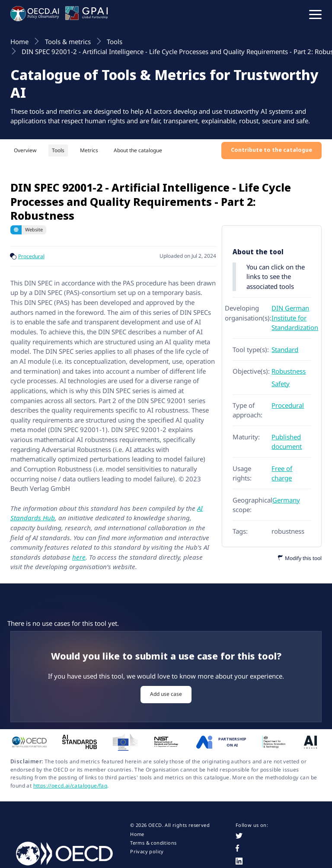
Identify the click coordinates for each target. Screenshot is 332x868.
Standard (285, 349)
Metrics (89, 150)
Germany (286, 500)
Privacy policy (147, 852)
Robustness (289, 371)
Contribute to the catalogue (271, 150)
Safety (281, 384)
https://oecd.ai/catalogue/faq (70, 786)
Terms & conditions (153, 843)
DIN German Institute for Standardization (295, 318)
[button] (315, 14)
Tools (58, 150)
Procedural (31, 256)
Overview (25, 150)
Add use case (166, 694)
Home (137, 834)
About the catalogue (138, 150)
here (79, 557)
